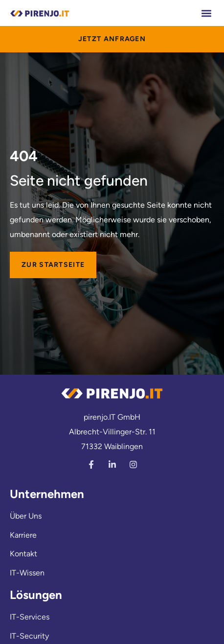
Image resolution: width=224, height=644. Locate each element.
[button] (206, 13)
